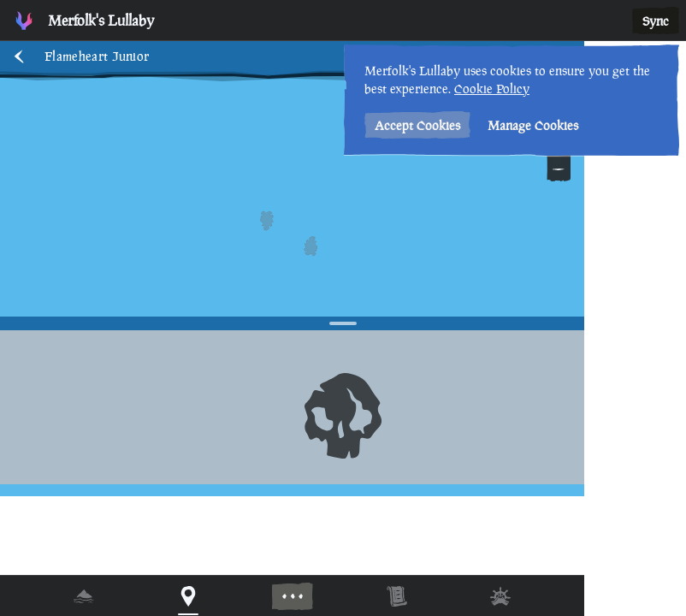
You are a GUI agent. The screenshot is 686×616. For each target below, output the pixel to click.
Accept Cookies (417, 125)
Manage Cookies (533, 125)
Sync (656, 21)
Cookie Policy (492, 89)
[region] (343, 308)
